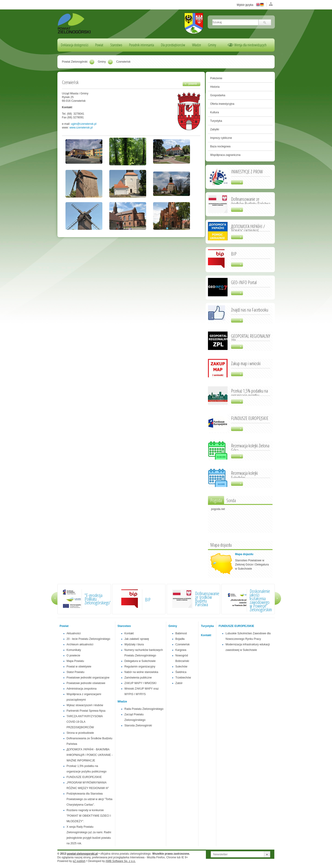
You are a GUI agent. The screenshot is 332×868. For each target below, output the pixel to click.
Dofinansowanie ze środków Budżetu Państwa (251, 201)
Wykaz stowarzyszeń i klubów (85, 705)
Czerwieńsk (183, 644)
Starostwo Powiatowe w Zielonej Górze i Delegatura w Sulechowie (252, 565)
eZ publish (79, 861)
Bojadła (180, 639)
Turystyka (216, 121)
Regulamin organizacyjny (140, 667)
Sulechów (181, 667)
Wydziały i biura (134, 644)
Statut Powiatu (76, 672)
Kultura (215, 112)
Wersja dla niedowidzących (250, 45)
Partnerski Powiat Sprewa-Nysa (86, 711)
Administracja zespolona (82, 689)
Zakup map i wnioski (246, 363)
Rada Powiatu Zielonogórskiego (144, 709)
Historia (215, 87)
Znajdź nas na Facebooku (250, 309)
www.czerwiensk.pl (81, 128)
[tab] (216, 500)
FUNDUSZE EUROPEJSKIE (250, 418)
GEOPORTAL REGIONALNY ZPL (251, 338)
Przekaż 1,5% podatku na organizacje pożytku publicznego (249, 395)
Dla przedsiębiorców (173, 45)
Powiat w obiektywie (79, 667)
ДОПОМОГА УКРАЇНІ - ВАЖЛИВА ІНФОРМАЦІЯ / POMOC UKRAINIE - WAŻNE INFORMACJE (90, 755)
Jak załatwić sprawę (137, 639)
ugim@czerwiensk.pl (84, 124)
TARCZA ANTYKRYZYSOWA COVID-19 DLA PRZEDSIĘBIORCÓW (85, 722)
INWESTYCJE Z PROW (247, 171)
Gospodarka (218, 95)
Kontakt (129, 633)
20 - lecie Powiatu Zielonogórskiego (88, 639)
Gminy (212, 45)
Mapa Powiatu (75, 661)
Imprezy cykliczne (221, 138)
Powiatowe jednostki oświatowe (86, 683)
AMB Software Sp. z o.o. (121, 861)
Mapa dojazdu (244, 554)
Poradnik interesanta (142, 45)
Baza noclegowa (220, 146)
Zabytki (215, 129)
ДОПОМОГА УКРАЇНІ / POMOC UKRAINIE (248, 228)
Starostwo (116, 45)
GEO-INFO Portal (244, 282)
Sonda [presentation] (231, 500)
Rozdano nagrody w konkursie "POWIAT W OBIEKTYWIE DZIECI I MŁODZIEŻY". (89, 816)
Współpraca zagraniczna (225, 155)
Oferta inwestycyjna (222, 104)
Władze (197, 45)
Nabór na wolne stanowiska (141, 672)
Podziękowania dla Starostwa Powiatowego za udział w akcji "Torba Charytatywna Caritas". (90, 799)
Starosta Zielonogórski (138, 725)
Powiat (99, 45)
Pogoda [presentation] (216, 500)
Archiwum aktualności (80, 644)
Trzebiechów (183, 678)
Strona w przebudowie (80, 733)
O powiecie (73, 655)
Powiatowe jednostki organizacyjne (88, 678)
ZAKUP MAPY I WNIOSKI (141, 683)
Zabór (179, 683)
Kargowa (181, 650)
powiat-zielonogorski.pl (82, 854)
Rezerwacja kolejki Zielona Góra (250, 448)
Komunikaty (74, 650)
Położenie (216, 78)
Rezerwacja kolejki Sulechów (244, 475)
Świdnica (181, 672)
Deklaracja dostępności (75, 45)
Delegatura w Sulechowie (140, 661)
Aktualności (74, 633)
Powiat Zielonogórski (75, 62)
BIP (234, 253)
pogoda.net (218, 509)
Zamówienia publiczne (138, 678)
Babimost (181, 633)
